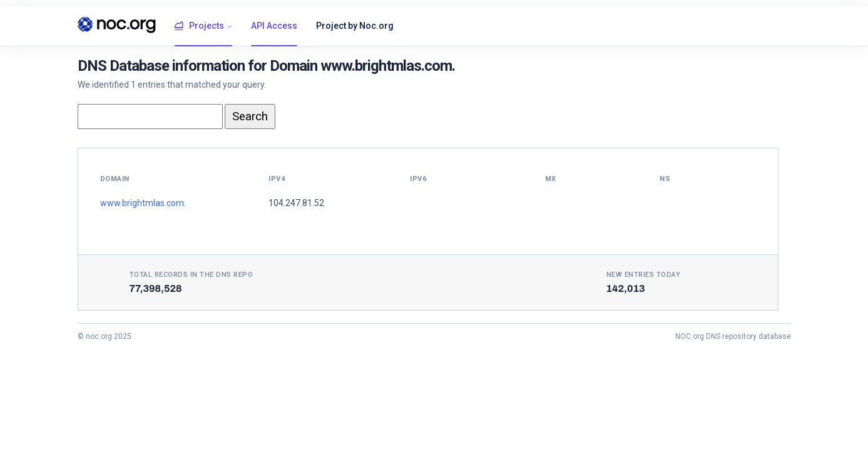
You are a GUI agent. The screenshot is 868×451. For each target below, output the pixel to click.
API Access (274, 26)
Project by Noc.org (355, 26)
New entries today (644, 275)
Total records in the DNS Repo (191, 275)
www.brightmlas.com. (143, 203)
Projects (199, 26)
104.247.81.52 (296, 203)
